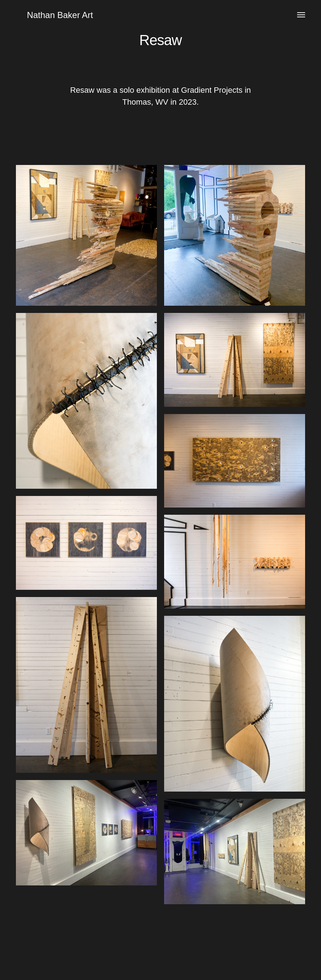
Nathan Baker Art (60, 15)
